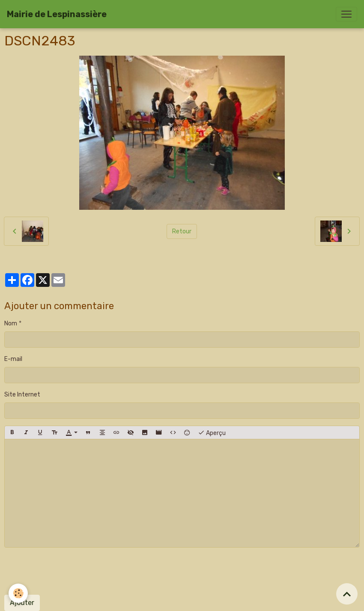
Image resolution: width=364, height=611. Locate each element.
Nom (11, 323)
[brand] (57, 14)
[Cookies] (18, 593)
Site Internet (22, 395)
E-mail (13, 359)
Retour (182, 231)
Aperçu (212, 432)
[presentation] (69, 571)
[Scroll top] (347, 594)
